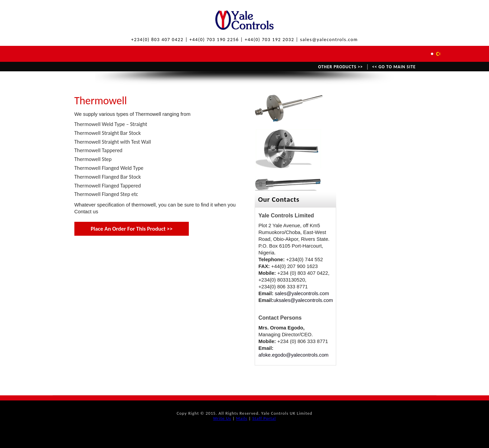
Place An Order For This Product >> (132, 229)
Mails (242, 418)
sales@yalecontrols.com (302, 293)
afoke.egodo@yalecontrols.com (293, 355)
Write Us (222, 418)
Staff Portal (264, 418)
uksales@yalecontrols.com (303, 300)
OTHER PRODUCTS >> (341, 67)
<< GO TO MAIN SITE (394, 67)
